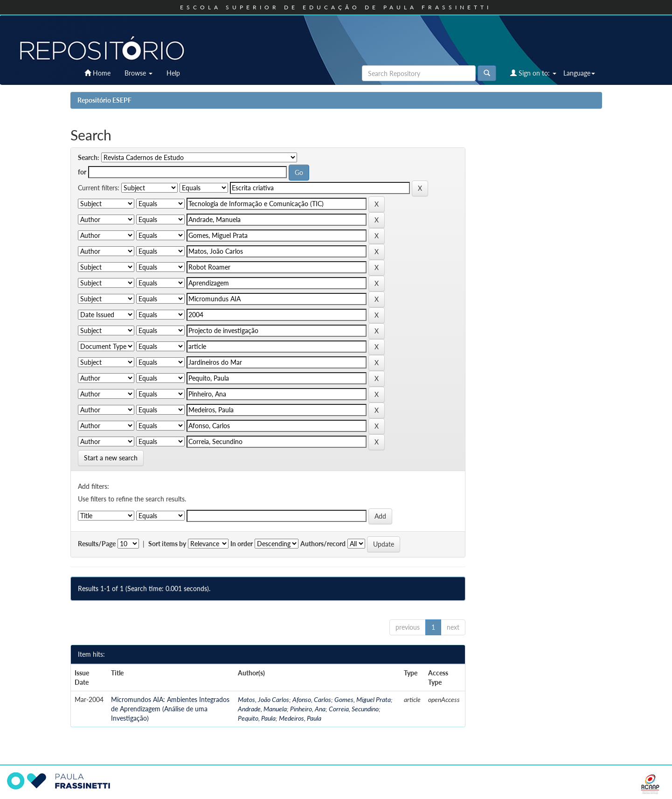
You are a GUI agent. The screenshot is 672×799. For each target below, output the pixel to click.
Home (97, 73)
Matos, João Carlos (263, 699)
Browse (139, 73)
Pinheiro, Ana (308, 709)
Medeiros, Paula (300, 718)
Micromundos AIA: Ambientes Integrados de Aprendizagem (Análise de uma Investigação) (170, 709)
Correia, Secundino (354, 709)
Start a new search (111, 458)
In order (242, 544)
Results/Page (97, 544)
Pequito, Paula (257, 718)
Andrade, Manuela (262, 709)
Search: (89, 157)
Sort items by (167, 544)
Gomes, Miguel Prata (363, 699)
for (82, 172)
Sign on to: (533, 73)
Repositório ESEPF (104, 100)
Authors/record (323, 544)
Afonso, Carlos (312, 699)
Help (173, 73)
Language (579, 73)
